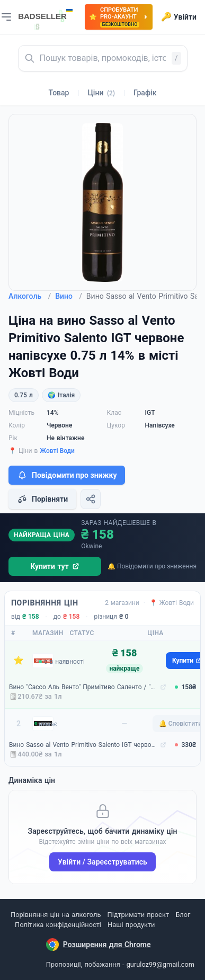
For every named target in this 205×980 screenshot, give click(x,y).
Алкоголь (30, 296)
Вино (69, 296)
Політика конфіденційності (58, 925)
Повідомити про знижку (67, 475)
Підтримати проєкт (138, 915)
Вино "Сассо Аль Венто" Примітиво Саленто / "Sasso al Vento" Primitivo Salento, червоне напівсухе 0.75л (83, 687)
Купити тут (55, 566)
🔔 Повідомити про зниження (152, 566)
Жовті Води (57, 451)
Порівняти (42, 499)
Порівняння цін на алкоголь (56, 915)
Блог (183, 915)
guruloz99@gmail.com (161, 964)
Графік (145, 93)
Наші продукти (131, 925)
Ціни (101, 93)
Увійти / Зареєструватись (102, 862)
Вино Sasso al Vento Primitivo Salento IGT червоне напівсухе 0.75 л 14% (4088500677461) (83, 745)
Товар (59, 93)
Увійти (179, 17)
